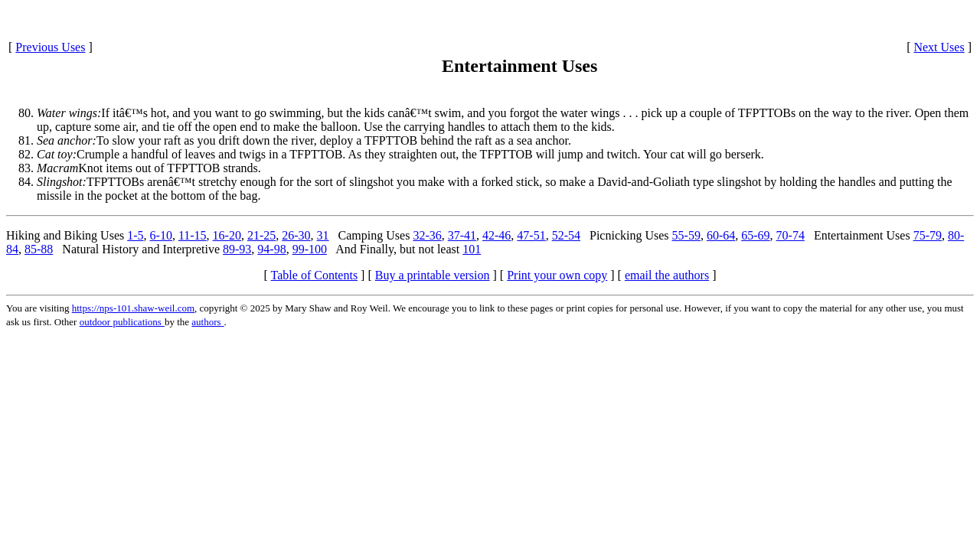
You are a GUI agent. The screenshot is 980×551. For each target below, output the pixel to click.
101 (472, 249)
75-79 (928, 235)
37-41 (462, 235)
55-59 (686, 235)
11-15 (193, 235)
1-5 (135, 235)
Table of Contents (315, 275)
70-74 (791, 235)
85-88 (39, 249)
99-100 (310, 249)
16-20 (227, 235)
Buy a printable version (433, 275)
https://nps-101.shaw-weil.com (133, 308)
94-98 (271, 249)
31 (323, 235)
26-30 (296, 235)
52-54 (566, 235)
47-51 (531, 235)
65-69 (755, 235)
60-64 (721, 235)
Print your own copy (557, 275)
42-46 (497, 235)
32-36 (427, 235)
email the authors (667, 275)
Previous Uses (50, 47)
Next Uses (939, 47)
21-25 (261, 235)
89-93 (237, 249)
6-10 (161, 235)
